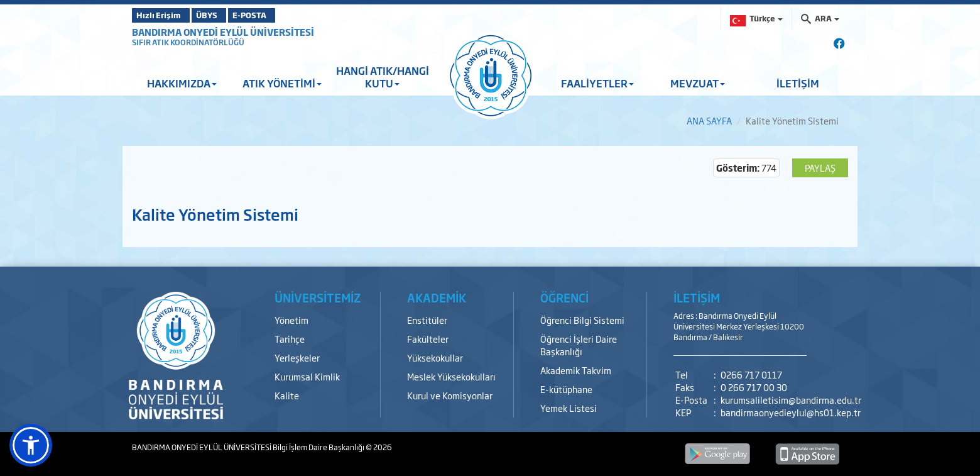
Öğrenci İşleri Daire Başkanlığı (579, 345)
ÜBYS (224, 15)
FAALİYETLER (597, 83)
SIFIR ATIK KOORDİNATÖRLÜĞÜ (188, 42)
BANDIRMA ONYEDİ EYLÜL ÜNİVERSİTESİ (223, 32)
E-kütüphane (566, 389)
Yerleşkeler (297, 357)
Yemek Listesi (569, 408)
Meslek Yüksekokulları (451, 376)
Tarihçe (290, 339)
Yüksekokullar (435, 357)
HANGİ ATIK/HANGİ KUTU (383, 77)
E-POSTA (283, 15)
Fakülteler (428, 339)
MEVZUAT (698, 83)
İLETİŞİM (798, 83)
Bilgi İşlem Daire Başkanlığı (319, 447)
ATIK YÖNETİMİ (282, 83)
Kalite (287, 395)
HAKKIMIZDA (182, 83)
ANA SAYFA (709, 120)
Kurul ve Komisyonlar (450, 395)
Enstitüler (427, 320)
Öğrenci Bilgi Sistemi (582, 320)
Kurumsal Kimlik (307, 376)
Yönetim (291, 320)
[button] (31, 445)
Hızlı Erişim (163, 15)
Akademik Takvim (576, 370)
